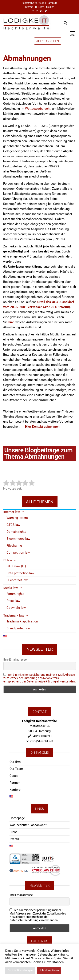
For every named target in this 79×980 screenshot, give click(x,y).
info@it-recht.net (42, 741)
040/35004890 (42, 736)
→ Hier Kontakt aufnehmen (40, 427)
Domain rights (16, 532)
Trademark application (22, 621)
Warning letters (17, 518)
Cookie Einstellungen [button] (20, 970)
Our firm (15, 762)
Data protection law (20, 573)
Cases (14, 776)
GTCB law (13, 525)
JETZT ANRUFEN (48, 41)
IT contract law (17, 580)
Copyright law (16, 608)
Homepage (17, 818)
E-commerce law (18, 539)
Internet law (12, 512)
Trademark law (14, 616)
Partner (15, 783)
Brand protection (18, 628)
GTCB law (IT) (16, 566)
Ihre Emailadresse (15, 660)
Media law (11, 588)
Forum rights (15, 594)
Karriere (15, 790)
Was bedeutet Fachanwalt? (28, 825)
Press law (13, 601)
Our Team (16, 769)
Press (13, 832)
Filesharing (14, 546)
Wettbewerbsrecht (38, 109)
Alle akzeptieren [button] (49, 970)
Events (14, 839)
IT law (8, 560)
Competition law (18, 553)
